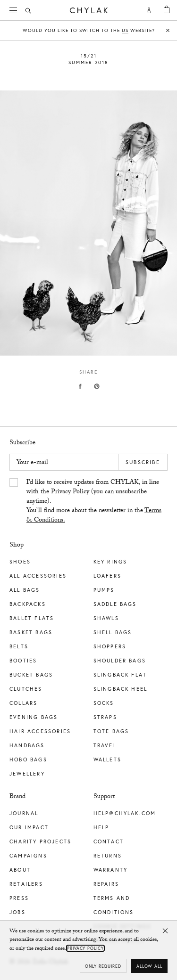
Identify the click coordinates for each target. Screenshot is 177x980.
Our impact (29, 827)
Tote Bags (111, 731)
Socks (104, 703)
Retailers (26, 884)
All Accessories (38, 576)
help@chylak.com (125, 813)
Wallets (107, 759)
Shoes (20, 562)
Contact (109, 841)
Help (101, 827)
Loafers (107, 576)
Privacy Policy (70, 492)
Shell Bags (113, 632)
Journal (24, 813)
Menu (17, 9)
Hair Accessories (40, 731)
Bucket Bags (31, 675)
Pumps (104, 590)
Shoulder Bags (120, 661)
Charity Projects (40, 841)
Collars (23, 703)
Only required (103, 966)
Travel (105, 745)
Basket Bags (31, 632)
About (20, 870)
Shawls (106, 618)
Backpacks (28, 604)
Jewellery (27, 774)
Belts (19, 646)
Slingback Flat (120, 675)
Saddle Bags (115, 604)
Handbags (27, 745)
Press (19, 898)
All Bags (25, 590)
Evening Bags (34, 717)
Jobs (17, 912)
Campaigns (28, 856)
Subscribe (143, 462)
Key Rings (110, 562)
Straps (105, 717)
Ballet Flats (32, 618)
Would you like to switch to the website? (89, 31)
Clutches (26, 689)
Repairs (106, 884)
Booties (23, 661)
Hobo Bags (28, 759)
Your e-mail (32, 463)
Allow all (149, 966)
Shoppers (110, 646)
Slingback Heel (121, 689)
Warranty (111, 870)
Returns (108, 856)
